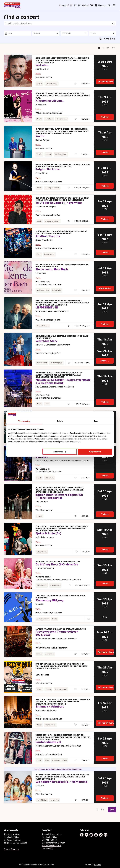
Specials (39, 654)
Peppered (97, 865)
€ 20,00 (86, 154)
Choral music (57, 290)
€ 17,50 (86, 689)
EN (79, 5)
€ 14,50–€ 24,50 (82, 404)
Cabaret (39, 84)
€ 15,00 (86, 800)
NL (71, 5)
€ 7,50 (86, 552)
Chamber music (50, 725)
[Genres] (46, 34)
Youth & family (42, 552)
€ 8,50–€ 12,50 (82, 586)
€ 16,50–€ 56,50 (82, 221)
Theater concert (62, 119)
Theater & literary (52, 84)
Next (112, 810)
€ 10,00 (86, 654)
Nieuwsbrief (64, 5)
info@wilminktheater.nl (52, 846)
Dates (105, 361)
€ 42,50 (86, 255)
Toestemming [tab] (24, 421)
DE (75, 5)
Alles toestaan (95, 452)
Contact (85, 5)
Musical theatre (55, 585)
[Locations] (74, 34)
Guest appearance (43, 290)
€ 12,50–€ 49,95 (82, 188)
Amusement (50, 654)
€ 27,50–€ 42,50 (82, 326)
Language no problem (52, 188)
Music (39, 254)
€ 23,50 (86, 516)
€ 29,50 (86, 83)
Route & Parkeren (11, 849)
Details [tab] (60, 421)
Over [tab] (96, 421)
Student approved (61, 154)
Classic (39, 119)
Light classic (49, 119)
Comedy (48, 154)
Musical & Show (42, 363)
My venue (100, 5)
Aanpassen (60, 452)
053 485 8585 (48, 849)
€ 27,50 (86, 478)
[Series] (103, 34)
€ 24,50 (86, 119)
